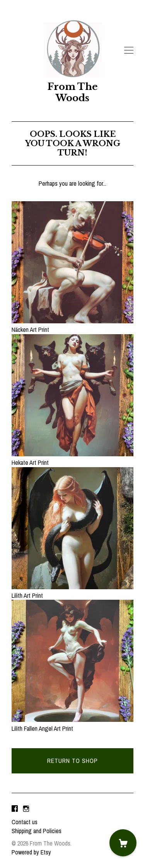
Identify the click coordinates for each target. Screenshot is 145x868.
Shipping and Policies (37, 831)
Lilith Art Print (72, 591)
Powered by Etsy (31, 852)
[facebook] (15, 809)
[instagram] (26, 809)
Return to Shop (72, 761)
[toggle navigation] (129, 50)
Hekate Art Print (72, 458)
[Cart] (123, 843)
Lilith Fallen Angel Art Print (72, 724)
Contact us (25, 822)
